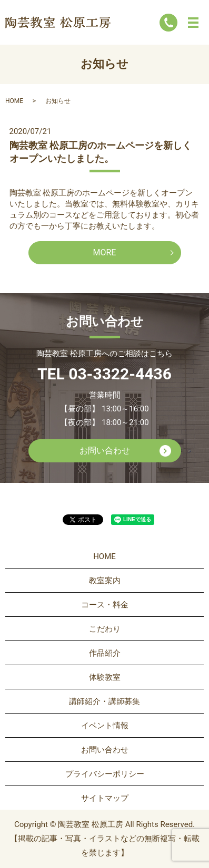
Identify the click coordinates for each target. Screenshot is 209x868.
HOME (14, 101)
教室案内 (105, 581)
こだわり (105, 629)
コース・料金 (105, 605)
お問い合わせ (105, 451)
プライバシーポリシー (105, 774)
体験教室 (105, 677)
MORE (105, 252)
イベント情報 (105, 726)
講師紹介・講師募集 (105, 701)
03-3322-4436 (120, 374)
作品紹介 (105, 653)
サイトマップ (105, 798)
